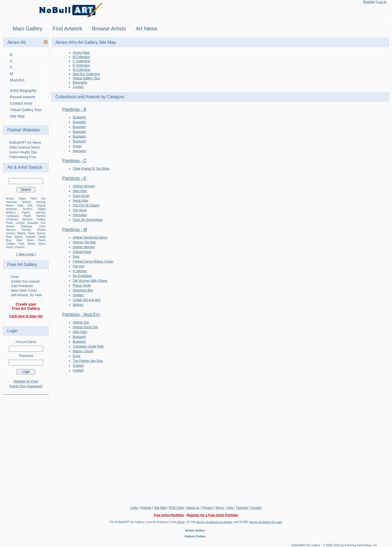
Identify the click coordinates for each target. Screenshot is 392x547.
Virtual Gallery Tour (26, 110)
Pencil (42, 240)
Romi (76, 356)
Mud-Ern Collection (86, 74)
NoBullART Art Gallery (306, 545)
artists (181, 522)
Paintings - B (74, 109)
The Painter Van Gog (88, 361)
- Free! (14, 277)
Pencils (26, 230)
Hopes (77, 146)
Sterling (41, 202)
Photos (41, 230)
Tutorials (242, 508)
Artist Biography (23, 91)
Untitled (78, 295)
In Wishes (80, 271)
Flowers (20, 247)
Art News (147, 29)
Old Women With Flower (90, 281)
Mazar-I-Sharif (83, 351)
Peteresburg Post (22, 157)
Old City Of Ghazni (86, 205)
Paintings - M (74, 230)
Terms (220, 508)
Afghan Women (84, 186)
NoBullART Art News (25, 142)
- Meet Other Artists (23, 291)
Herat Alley (80, 201)
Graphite (30, 237)
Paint (34, 199)
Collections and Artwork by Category (90, 97)
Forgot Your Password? (26, 386)
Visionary (11, 202)
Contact (78, 87)
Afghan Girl (81, 322)
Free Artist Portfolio (169, 515)
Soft (30, 206)
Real (9, 237)
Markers (11, 212)
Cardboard (12, 216)
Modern (26, 202)
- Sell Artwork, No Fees (26, 295)
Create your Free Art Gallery (26, 306)
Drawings (26, 226)
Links (134, 508)
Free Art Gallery (22, 265)
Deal (76, 257)
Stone (42, 244)
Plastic (27, 216)
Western (11, 230)
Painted (41, 216)
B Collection (81, 57)
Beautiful (32, 223)
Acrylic (10, 199)
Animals (41, 212)
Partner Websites (24, 130)
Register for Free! (26, 381)
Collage (10, 244)
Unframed (12, 219)
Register (369, 2)
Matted (21, 233)
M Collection (81, 70)
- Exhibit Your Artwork (24, 282)
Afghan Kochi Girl (85, 327)
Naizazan (79, 151)
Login (12, 331)
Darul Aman (81, 196)
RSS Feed (176, 508)
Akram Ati (16, 42)
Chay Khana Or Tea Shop (91, 169)
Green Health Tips (23, 152)
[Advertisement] (26, 431)
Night (20, 206)
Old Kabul (80, 215)
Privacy (207, 508)
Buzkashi (79, 117)
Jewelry (10, 233)
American (11, 209)
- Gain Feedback (21, 286)
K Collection (81, 65)
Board (31, 244)
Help (230, 508)
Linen (42, 226)
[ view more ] (26, 254)
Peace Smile (82, 286)
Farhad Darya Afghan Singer (93, 261)
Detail (42, 237)
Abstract (27, 219)
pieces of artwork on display (214, 522)
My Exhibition (82, 276)
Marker (19, 237)
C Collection (81, 61)
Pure (21, 244)
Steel (19, 240)
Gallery (41, 219)
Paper (22, 199)
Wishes (78, 305)
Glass (31, 233)
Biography (80, 83)
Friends (146, 508)
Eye (43, 223)
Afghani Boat (82, 252)
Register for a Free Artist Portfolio (212, 515)
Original (41, 206)
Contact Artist (21, 103)
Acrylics (28, 209)
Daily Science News (24, 147)
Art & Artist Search (25, 167)
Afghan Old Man (84, 242)
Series (10, 247)
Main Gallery (28, 29)
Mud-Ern (17, 80)
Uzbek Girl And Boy (87, 300)
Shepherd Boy (83, 290)
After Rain (80, 191)
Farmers (79, 266)
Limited (20, 223)
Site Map (17, 116)
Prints (9, 223)
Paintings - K (74, 178)
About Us (193, 508)
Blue (9, 240)
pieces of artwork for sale (266, 522)
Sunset (41, 233)
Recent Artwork (23, 97)
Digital (42, 209)
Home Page (81, 53)
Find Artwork (67, 29)
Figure (26, 212)
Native (10, 206)
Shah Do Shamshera (88, 220)
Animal (10, 226)
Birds (30, 240)
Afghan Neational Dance (90, 237)
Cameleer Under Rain (88, 346)
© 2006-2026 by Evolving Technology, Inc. (350, 545)
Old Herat (79, 210)
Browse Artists (109, 29)
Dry (43, 199)
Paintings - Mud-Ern (81, 314)
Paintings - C (74, 161)
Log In (382, 2)
